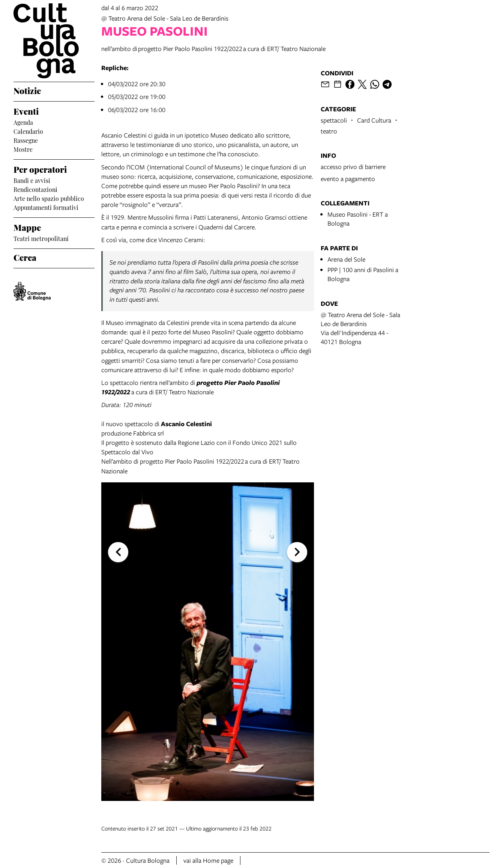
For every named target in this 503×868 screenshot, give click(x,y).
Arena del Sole (346, 259)
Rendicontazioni (35, 189)
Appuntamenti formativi (46, 207)
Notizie (27, 90)
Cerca (25, 257)
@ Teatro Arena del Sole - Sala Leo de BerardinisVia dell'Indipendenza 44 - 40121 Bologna (360, 328)
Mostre (23, 149)
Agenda (23, 122)
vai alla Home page (208, 860)
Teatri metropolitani (41, 238)
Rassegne (26, 140)
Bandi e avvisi (32, 180)
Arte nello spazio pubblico (49, 198)
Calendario (28, 131)
